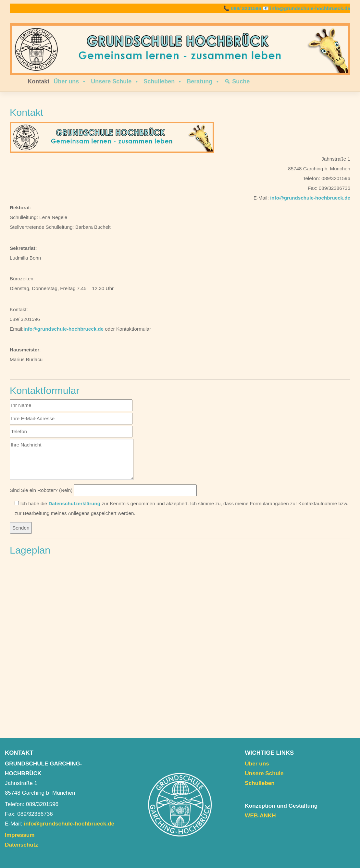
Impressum (20, 835)
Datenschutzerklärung (74, 503)
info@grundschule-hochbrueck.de (310, 8)
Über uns (70, 81)
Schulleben (163, 81)
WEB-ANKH (260, 815)
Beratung (203, 81)
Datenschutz (21, 845)
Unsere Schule (115, 81)
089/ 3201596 (246, 8)
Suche (241, 81)
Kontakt (38, 81)
